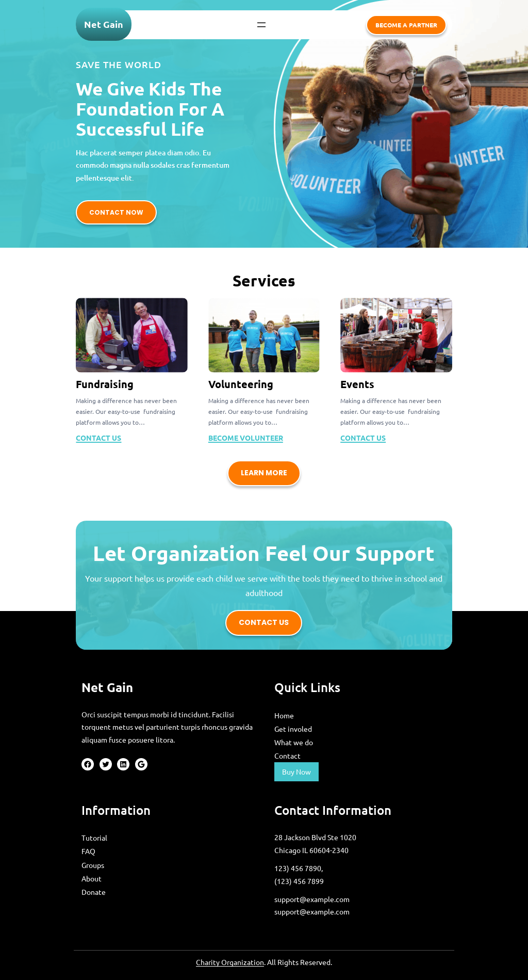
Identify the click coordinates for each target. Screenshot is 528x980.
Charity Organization (230, 962)
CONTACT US (98, 438)
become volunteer (246, 438)
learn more (264, 473)
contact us (264, 622)
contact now (116, 212)
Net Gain (104, 24)
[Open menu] (261, 25)
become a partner (406, 25)
